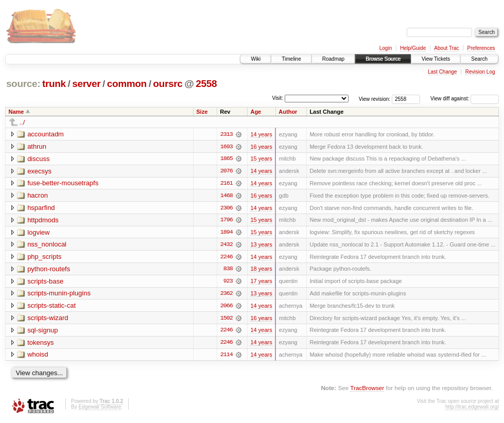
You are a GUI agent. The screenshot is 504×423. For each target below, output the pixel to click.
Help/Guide (413, 48)
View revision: (375, 99)
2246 (227, 258)
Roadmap (333, 59)
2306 (227, 208)
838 (228, 270)
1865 (227, 159)
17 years (261, 283)
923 (228, 283)
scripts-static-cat (51, 307)
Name (16, 112)
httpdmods (43, 221)
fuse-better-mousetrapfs (63, 183)
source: (23, 84)
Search (479, 59)
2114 (227, 357)
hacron (38, 196)
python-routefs (49, 270)
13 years (261, 245)
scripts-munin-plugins (59, 295)
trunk (54, 84)
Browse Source (383, 59)
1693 (227, 147)
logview (38, 233)
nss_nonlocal (47, 245)
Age (256, 112)
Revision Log (480, 72)
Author (288, 112)
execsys (39, 171)
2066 (227, 307)
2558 (206, 84)
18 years (261, 270)
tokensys (40, 344)
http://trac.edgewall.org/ (472, 409)
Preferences (481, 48)
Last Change (442, 72)
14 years (261, 134)
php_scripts (44, 258)
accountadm (46, 134)
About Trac (446, 48)
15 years (261, 159)
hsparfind (41, 208)
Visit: (277, 98)
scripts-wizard (48, 319)
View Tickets (436, 59)
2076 (227, 171)
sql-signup (42, 332)
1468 (227, 196)
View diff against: (465, 99)
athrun (37, 146)
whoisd (38, 356)
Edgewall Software (100, 409)
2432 (227, 245)
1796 (227, 221)
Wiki (256, 59)
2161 (227, 184)
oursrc (168, 84)
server (86, 84)
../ (22, 122)
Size (202, 112)
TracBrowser (367, 390)
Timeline (291, 59)
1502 (227, 320)
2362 (227, 295)
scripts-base (45, 282)
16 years (261, 147)
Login (386, 48)
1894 (227, 233)
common (127, 84)
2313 (227, 134)
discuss (38, 159)
